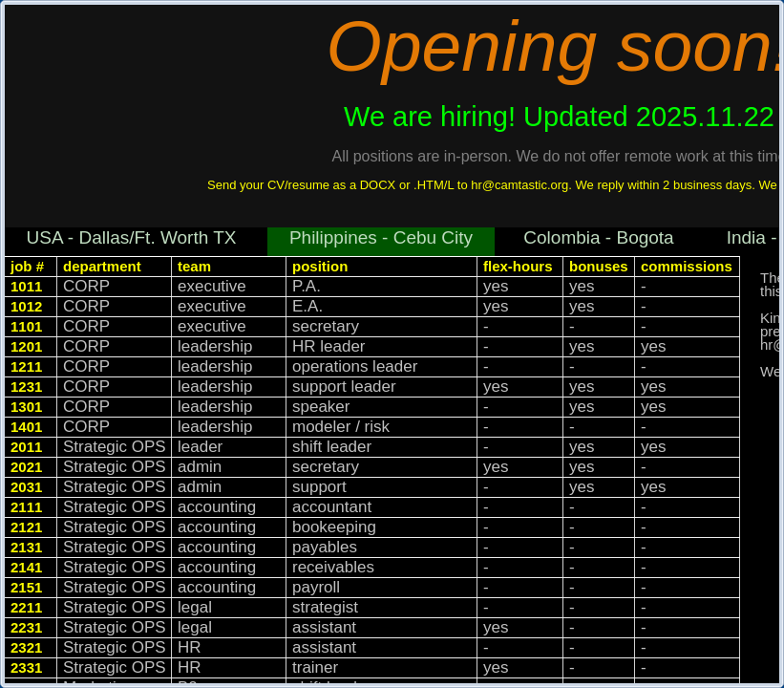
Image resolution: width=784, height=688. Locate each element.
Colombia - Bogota (598, 237)
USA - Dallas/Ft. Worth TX (132, 237)
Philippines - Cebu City (381, 237)
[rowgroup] (380, 471)
